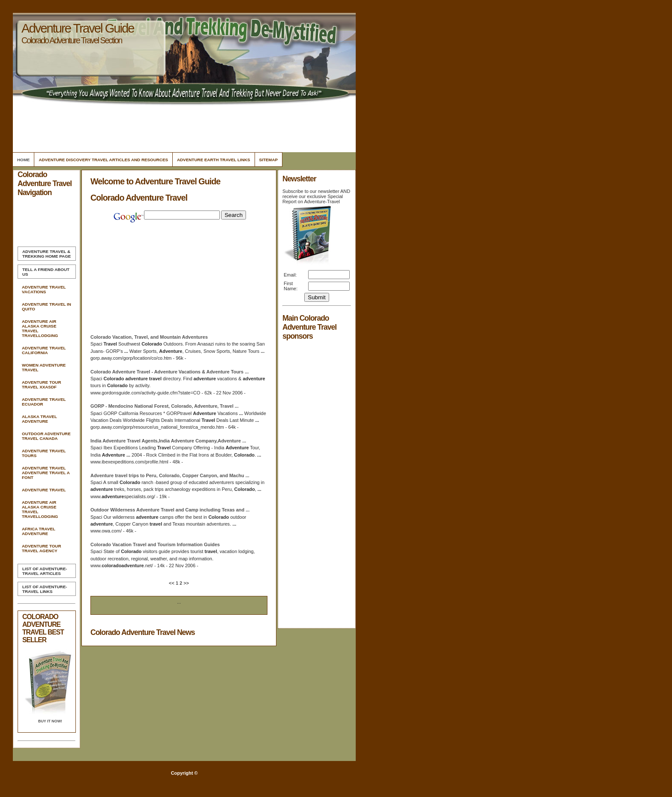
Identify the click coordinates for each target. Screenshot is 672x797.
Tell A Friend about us (46, 272)
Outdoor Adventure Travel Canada (46, 436)
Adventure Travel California (44, 350)
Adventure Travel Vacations (44, 289)
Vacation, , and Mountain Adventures (149, 337)
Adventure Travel (44, 490)
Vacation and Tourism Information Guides (155, 544)
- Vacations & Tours (169, 372)
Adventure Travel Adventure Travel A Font (46, 473)
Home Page (46, 254)
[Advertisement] (183, 126)
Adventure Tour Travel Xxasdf (42, 385)
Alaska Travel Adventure (39, 419)
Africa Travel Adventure (39, 531)
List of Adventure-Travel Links (45, 589)
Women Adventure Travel (44, 367)
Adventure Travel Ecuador (44, 402)
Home (23, 160)
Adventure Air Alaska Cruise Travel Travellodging (40, 328)
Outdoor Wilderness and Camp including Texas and (170, 510)
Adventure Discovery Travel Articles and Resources (103, 160)
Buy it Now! (50, 721)
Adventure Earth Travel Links (214, 160)
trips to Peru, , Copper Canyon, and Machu (170, 475)
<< (172, 583)
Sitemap (269, 160)
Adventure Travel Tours (44, 453)
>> (186, 583)
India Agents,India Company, (168, 441)
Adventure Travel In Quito (46, 307)
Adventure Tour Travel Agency (42, 548)
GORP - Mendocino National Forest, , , (165, 406)
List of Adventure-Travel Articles (45, 571)
